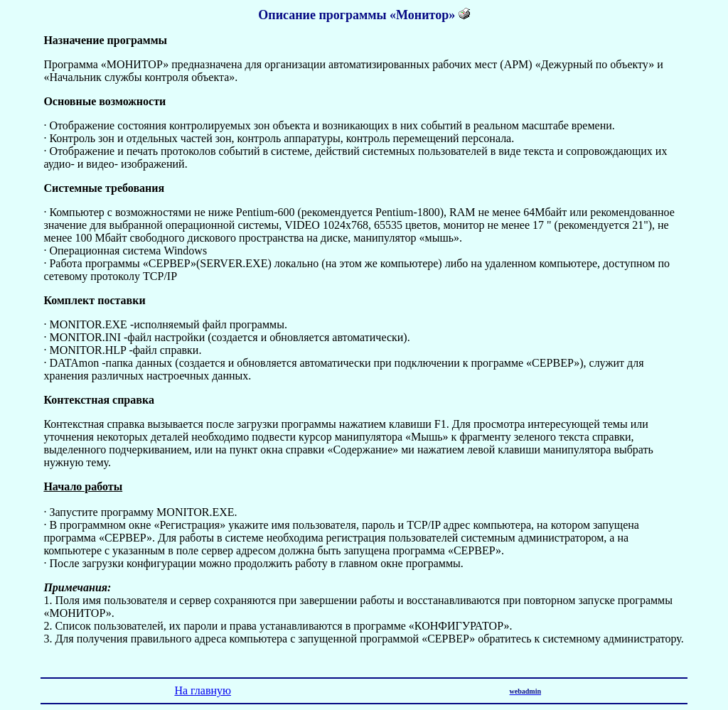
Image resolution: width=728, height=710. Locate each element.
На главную (203, 690)
